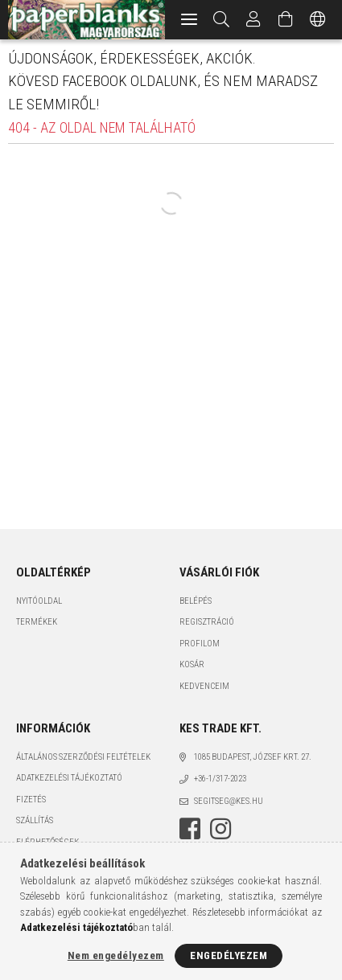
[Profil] (253, 20)
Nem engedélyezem (116, 955)
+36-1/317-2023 (220, 779)
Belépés (196, 601)
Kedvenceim (204, 686)
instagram (220, 829)
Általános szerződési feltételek (83, 757)
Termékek (37, 622)
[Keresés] (222, 20)
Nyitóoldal (39, 601)
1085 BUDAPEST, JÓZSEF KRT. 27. (253, 757)
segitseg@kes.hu (229, 801)
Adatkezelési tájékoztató (69, 778)
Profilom (200, 644)
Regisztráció (207, 622)
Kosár (192, 664)
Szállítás (35, 820)
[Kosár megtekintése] (286, 20)
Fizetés (31, 800)
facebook (190, 829)
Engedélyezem (229, 955)
